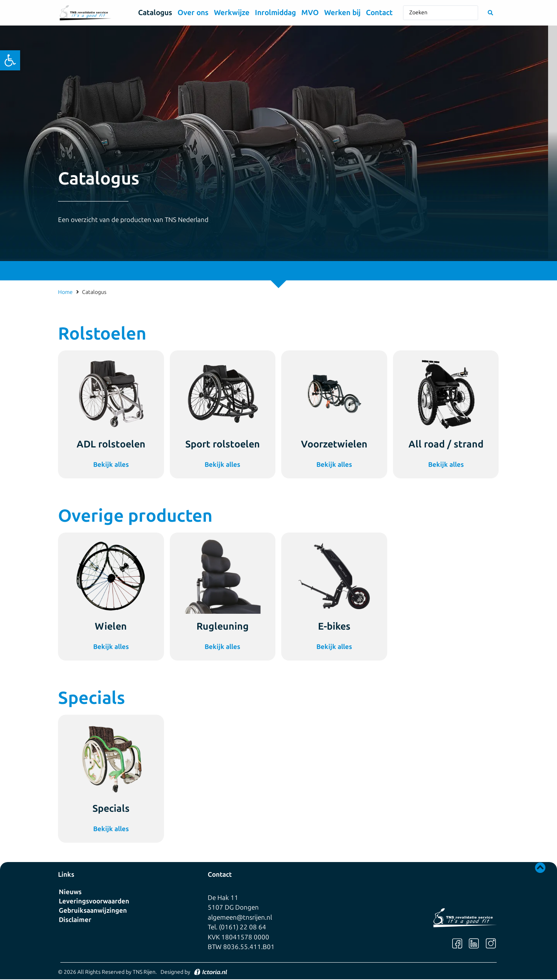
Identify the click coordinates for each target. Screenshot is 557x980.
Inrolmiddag (275, 13)
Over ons (193, 13)
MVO (310, 13)
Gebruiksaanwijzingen (93, 910)
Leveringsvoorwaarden (94, 901)
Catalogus (155, 13)
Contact (379, 13)
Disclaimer (75, 920)
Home (65, 292)
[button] (10, 60)
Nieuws (70, 892)
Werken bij (342, 13)
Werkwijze (232, 13)
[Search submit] (490, 13)
